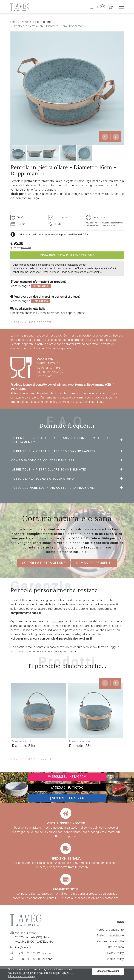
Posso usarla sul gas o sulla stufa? (43, 479)
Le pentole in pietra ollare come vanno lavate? (54, 451)
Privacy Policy (115, 953)
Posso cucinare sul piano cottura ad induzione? (54, 488)
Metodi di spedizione (110, 935)
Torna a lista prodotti (31, 322)
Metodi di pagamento (110, 930)
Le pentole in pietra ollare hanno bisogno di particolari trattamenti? (61, 440)
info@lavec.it (23, 947)
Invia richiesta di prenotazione (67, 255)
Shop (14, 22)
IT (92, 7)
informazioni (19, 651)
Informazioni (41, 286)
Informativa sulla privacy (21, 976)
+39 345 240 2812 (28, 953)
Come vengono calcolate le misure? (43, 460)
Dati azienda (116, 947)
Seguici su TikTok (67, 788)
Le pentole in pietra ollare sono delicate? (49, 469)
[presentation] (105, 137)
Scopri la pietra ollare (44, 563)
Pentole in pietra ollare (36, 22)
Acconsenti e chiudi (108, 971)
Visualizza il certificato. (90, 402)
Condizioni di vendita (111, 941)
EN (96, 7)
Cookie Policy (115, 959)
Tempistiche (40, 301)
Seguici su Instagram (67, 777)
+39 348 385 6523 (28, 959)
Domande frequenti (94, 563)
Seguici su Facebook (67, 798)
